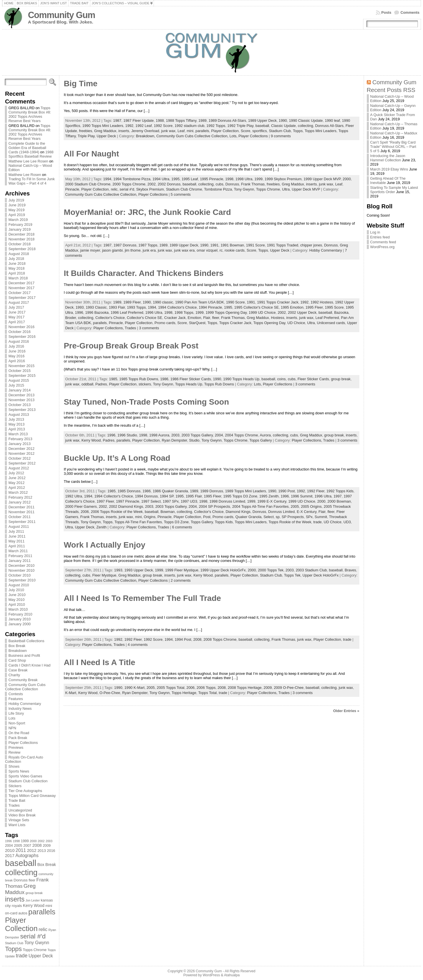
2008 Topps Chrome (220, 639)
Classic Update (283, 126)
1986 (164, 379)
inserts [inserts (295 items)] (15, 899)
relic (114, 189)
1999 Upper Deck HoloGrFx (223, 570)
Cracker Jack (175, 318)
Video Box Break (22, 815)
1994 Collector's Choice (178, 307)
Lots (12, 718)
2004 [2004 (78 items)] (9, 846)
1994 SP (167, 496)
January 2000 (19, 624)
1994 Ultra (161, 179)
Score (245, 131)
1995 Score (334, 307)
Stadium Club (280, 131)
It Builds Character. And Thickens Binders (144, 273)
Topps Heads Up (189, 384)
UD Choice (296, 323)
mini (190, 131)
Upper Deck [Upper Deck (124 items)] (41, 956)
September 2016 (22, 337)
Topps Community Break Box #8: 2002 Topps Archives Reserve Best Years (30, 114)
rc (221, 250)
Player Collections (23, 743)
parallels (202, 131)
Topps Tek (292, 575)
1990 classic (163, 302)
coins (281, 379)
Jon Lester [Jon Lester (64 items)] (33, 900)
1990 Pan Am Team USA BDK (199, 302)
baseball (262, 126)
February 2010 (20, 614)
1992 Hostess (322, 302)
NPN (12, 728)
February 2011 (20, 556)
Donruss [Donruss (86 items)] (21, 880)
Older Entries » (346, 711)
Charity (14, 675)
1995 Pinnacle (212, 179)
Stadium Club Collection (28, 781)
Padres (101, 384)
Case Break (18, 670)
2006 (85, 512)
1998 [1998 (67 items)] (16, 841)
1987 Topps (148, 245)
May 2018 (16, 268)
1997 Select (151, 501)
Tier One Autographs (25, 791)
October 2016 (19, 332)
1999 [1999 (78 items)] (25, 841)
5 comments (181, 194)
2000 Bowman (339, 501)
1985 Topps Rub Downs (139, 379)
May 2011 (16, 541)
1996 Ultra (154, 312)
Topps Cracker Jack (235, 323)
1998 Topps (184, 312)
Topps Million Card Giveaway (32, 796)
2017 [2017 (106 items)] (10, 856)
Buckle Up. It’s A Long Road (117, 458)
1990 (283, 120)
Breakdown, (146, 136)
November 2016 (21, 327)
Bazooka (341, 312)
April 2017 (17, 322)
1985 (113, 379)
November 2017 (21, 288)
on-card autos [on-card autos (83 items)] (16, 913)
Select (269, 517)
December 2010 (21, 566)
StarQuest (197, 323)
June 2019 (17, 205)
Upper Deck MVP (306, 189)
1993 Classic (96, 307)
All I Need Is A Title (99, 662)
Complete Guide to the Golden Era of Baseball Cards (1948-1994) (27, 148)
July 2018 (16, 259)
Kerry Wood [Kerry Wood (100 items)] (34, 905)
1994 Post (183, 639)
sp (278, 517)
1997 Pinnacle (128, 501)
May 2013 (16, 424)
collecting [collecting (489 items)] (21, 872)
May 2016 (16, 356)
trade (317, 522)
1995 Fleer (314, 307)
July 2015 (16, 385)
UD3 (347, 522)
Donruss (232, 184)
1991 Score (255, 245)
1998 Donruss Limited (227, 501)
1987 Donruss (125, 245)
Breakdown (17, 651)
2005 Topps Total (171, 688)
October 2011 (19, 517)
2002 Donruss (169, 184)
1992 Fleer (316, 491)
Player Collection (225, 131)
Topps (298, 131)
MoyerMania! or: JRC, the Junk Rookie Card (147, 212)
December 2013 (21, 395)
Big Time (81, 84)
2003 (175, 435)
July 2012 (16, 473)
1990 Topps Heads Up (241, 379)
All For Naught (91, 154)
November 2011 (21, 512)
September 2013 (22, 410)
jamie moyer (90, 250)
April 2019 (17, 215)
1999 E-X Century (272, 501)
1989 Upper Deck (263, 120)
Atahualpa (232, 975)
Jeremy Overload (145, 131)
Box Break (17, 646)
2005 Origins (311, 506)
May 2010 (16, 600)
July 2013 (16, 419)
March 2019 (18, 220)
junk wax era (184, 250)
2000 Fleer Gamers (81, 506)
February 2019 (20, 225)
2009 (268, 688)
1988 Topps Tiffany (181, 120)
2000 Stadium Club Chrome (88, 184)
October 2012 (19, 458)
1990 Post (287, 491)
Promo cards (165, 323)
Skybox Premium (150, 189)
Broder (70, 318)
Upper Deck (106, 136)
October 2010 (19, 575)
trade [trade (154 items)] (22, 956)
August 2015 (19, 380)
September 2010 (22, 580)
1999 (258, 179)
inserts (124, 131)
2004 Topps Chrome (241, 435)
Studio (194, 440)
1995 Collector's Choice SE (256, 307)
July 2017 (16, 307)
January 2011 (19, 561)
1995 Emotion (292, 307)
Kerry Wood (91, 440)
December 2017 (21, 283)
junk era (149, 250)
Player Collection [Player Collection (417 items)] (21, 924)
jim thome (133, 250)
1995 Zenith (269, 496)
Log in (375, 232)
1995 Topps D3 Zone (240, 496)
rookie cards (235, 250)
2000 (347, 179)
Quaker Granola (248, 517)
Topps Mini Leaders (321, 131)
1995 (175, 179)
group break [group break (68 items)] (34, 893)
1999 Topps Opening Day (226, 312)
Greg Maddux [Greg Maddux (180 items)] (20, 889)
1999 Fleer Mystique (182, 570)
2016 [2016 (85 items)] (51, 851)
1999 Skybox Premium (283, 179)
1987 (117, 120)
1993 (80, 307)
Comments (410, 12)
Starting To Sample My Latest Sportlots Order (394, 190)
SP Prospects (293, 517)
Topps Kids (224, 522)
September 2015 (22, 376)
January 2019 (19, 229)
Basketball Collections (26, 641)
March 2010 (18, 609)
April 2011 (17, 546)
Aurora (265, 435)
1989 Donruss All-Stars (227, 120)
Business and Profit (24, 655)
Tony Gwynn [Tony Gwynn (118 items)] (37, 943)
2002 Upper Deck (302, 312)
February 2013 (20, 439)
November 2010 (21, 570)
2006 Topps (206, 688)
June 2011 (17, 536)
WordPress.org (382, 247)
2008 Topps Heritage (245, 688)
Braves (350, 570)
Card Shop (17, 660)
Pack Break (18, 738)
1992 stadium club (189, 126)
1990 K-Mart (134, 688)
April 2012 (17, 488)
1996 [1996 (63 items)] (8, 841)
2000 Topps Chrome (129, 184)
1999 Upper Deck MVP (322, 179)
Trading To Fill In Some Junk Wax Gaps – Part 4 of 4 (31, 181)
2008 (197, 639)
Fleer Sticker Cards (313, 379)
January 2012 (19, 502)
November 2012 (21, 453)
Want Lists (17, 825)
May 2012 (16, 483)
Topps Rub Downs (219, 384)
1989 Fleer (132, 302)
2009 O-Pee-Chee (289, 688)
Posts (386, 12)
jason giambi (112, 250)
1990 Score (235, 302)
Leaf (181, 131)
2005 (295, 506)
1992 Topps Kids (340, 491)
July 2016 (16, 346)
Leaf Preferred (327, 318)
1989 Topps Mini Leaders (245, 491)
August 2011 (19, 527)
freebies (86, 131)
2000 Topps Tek (271, 570)
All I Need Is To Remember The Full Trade (142, 598)
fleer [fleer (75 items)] (32, 880)
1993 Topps (136, 307)
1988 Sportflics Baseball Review (31, 154)
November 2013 (21, 400)
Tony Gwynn (244, 189)
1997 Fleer (105, 501)
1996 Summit (302, 496)
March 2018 (18, 278)
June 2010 (17, 595)
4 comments (138, 645)
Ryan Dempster (174, 440)
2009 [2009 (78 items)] (47, 846)
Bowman (168, 512)
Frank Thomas (253, 184)
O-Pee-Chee (110, 693)
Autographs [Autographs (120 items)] (27, 855)
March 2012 (18, 492)
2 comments (181, 580)
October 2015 (19, 371)
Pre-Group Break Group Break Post (131, 346)
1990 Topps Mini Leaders (103, 126)
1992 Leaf (144, 126)
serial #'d (127, 189)
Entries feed (380, 237)
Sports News (19, 771)
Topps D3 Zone (176, 522)
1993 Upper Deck (139, 570)
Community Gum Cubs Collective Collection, (193, 136)
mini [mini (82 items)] (49, 906)
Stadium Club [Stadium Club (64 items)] (14, 943)
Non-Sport (17, 723)
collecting (305, 126)
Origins (150, 517)
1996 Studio (127, 435)
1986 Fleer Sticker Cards (191, 379)
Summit (321, 517)
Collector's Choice (110, 318)
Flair (207, 318)
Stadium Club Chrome (184, 189)
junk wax (168, 131)
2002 (152, 184)
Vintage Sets (19, 820)
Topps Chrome (268, 189)
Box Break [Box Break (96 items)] (47, 865)
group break (341, 379)
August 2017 (19, 302)
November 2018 (21, 239)
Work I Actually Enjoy (104, 545)
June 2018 (17, 263)
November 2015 (21, 366)
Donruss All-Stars (329, 126)
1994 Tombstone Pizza (132, 179)
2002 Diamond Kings (126, 506)
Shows (14, 766)
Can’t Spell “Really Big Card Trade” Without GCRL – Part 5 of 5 (393, 147)
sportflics (260, 131)
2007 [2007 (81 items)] (27, 846)
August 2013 (19, 414)
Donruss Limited (281, 512)
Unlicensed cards (331, 323)
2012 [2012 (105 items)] (32, 850)
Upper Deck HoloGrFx (321, 575)
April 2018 (17, 273)
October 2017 (19, 293)
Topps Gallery (261, 440)
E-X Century (307, 512)
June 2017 (17, 312)
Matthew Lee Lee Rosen (28, 161)
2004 (219, 435)
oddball (87, 384)
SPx (309, 517)
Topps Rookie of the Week (290, 522)
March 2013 (18, 434)
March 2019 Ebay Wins (389, 169)
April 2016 (17, 361)
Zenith (101, 527)
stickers (145, 384)
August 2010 (19, 585)
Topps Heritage (184, 693)
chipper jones (311, 245)
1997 (338, 496)
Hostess (278, 318)
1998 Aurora (159, 435)
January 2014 (19, 390)
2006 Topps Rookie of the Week (117, 512)
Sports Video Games (25, 776)
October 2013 (19, 405)
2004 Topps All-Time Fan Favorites (260, 506)
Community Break (23, 680)
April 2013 (17, 429)
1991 (214, 245)
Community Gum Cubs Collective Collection (25, 687)
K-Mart (70, 693)
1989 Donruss (212, 491)
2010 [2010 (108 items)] (10, 850)
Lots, (234, 136)
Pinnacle (72, 189)
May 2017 (16, 317)
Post (207, 517)
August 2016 (19, 341)
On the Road (19, 733)
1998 (229, 179)
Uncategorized (20, 810)
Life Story (16, 713)
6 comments (182, 527)
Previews (16, 747)
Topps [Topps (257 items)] (13, 949)
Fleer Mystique (104, 575)
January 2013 (19, 444)
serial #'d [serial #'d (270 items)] (33, 936)
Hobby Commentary (25, 704)
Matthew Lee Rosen (25, 175)
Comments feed (383, 242)
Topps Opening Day (269, 323)
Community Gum (61, 15)
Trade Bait (17, 800)
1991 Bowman (232, 245)
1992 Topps (216, 126)
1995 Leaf (190, 179)
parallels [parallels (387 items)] (42, 912)
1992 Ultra (74, 496)
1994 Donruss (146, 496)
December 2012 (21, 449)
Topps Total (208, 693)
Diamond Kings (238, 512)
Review (14, 752)
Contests (16, 694)
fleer (216, 318)
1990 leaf (332, 120)
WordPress (211, 975)
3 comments (149, 328)
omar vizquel (207, 250)
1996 (79, 312)
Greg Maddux (105, 131)
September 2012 (22, 463)
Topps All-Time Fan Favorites (138, 522)
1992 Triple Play (240, 126)
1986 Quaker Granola (170, 491)
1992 (129, 126)
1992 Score (163, 126)
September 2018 (22, 249)
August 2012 (19, 468)
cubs (219, 184)
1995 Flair (194, 496)
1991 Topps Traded (282, 245)
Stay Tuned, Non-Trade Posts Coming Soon (146, 402)
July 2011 (16, 531)
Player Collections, (109, 328)
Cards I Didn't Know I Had (29, 665)
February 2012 (20, 497)
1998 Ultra (244, 179)
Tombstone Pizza (218, 189)
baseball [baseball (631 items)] (20, 863)
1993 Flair (117, 307)
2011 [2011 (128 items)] (21, 850)
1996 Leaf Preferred (127, 312)
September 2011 (22, 522)
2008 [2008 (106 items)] (37, 845)
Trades (14, 805)
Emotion (194, 318)
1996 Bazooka (97, 312)
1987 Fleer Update (138, 120)
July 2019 (16, 200)
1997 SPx (171, 501)
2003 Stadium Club (311, 570)
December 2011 (21, 507)
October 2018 (19, 244)
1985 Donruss (129, 491)
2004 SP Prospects (215, 506)
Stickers (15, 786)
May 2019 (16, 210)
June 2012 (17, 478)
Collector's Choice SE (145, 318)
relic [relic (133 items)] (43, 929)
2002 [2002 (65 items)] (41, 841)
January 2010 (19, 619)
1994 (107, 179)
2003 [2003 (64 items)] (49, 841)
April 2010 (17, 604)
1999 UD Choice (262, 312)
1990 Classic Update (306, 120)
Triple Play (86, 136)
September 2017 (22, 298)
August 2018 (19, 254)
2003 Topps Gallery (197, 435)
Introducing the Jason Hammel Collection (388, 158)
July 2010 (16, 590)
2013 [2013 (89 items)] (42, 851)
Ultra (286, 189)
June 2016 (17, 351)
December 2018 (21, 234)
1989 (202, 120)
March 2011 (18, 551)
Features (16, 699)
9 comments (281, 136)
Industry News (20, 708)
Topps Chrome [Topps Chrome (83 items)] (35, 950)
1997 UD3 (189, 501)
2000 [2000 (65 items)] (33, 841)
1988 (160, 120)
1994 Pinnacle (210, 307)
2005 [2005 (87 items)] (18, 845)
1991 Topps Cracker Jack (278, 302)
